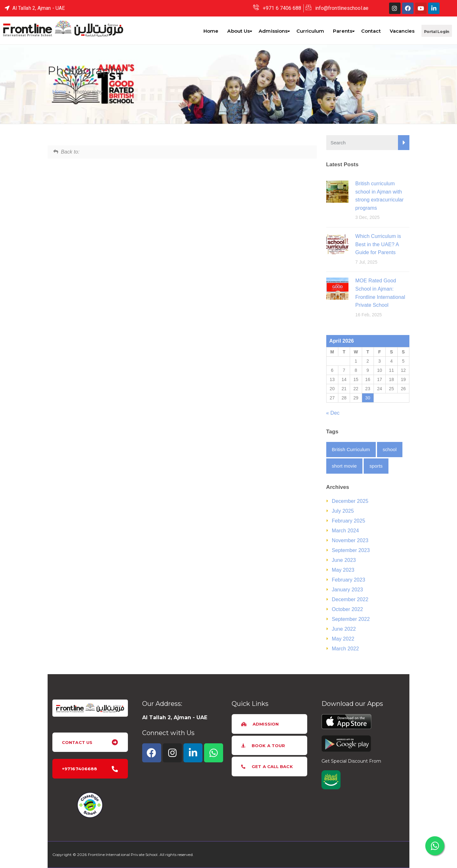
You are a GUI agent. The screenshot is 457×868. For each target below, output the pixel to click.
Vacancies (402, 31)
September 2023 (351, 550)
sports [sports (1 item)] (376, 466)
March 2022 (346, 649)
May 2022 (343, 639)
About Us (238, 31)
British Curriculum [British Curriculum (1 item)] (351, 449)
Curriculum (310, 31)
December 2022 (350, 599)
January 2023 (348, 590)
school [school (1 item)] (390, 449)
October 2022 (348, 609)
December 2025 (350, 501)
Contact (371, 31)
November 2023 (350, 540)
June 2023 (344, 560)
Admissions (273, 31)
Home (211, 31)
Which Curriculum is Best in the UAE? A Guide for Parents (378, 244)
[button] (437, 31)
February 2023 (349, 580)
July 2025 (343, 511)
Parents (343, 31)
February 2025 (349, 521)
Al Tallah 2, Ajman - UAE (175, 717)
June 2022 (344, 629)
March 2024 (346, 531)
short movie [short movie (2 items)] (344, 466)
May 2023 (343, 570)
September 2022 (351, 619)
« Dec (333, 413)
